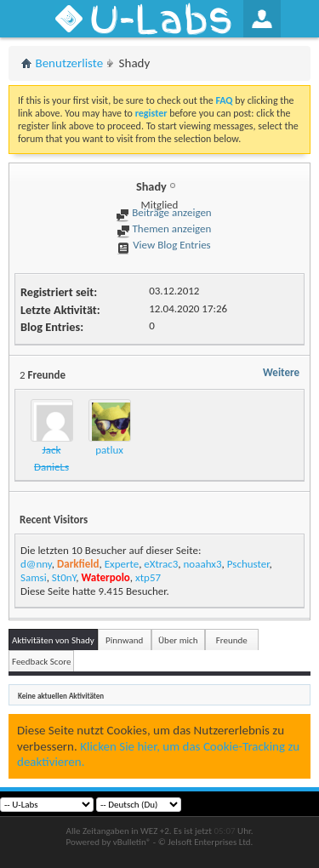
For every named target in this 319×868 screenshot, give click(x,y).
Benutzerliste (70, 63)
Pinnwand (124, 640)
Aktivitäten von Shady (53, 640)
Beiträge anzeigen (163, 212)
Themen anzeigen (164, 228)
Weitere (281, 372)
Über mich (178, 640)
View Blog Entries (163, 245)
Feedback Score (41, 662)
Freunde (232, 640)
